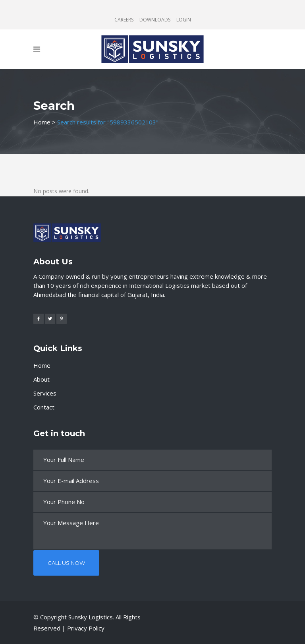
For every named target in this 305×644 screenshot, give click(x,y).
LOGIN (184, 20)
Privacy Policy (86, 628)
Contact (44, 407)
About (42, 379)
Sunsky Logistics (91, 617)
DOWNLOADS (155, 20)
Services (45, 393)
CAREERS (124, 20)
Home (42, 122)
